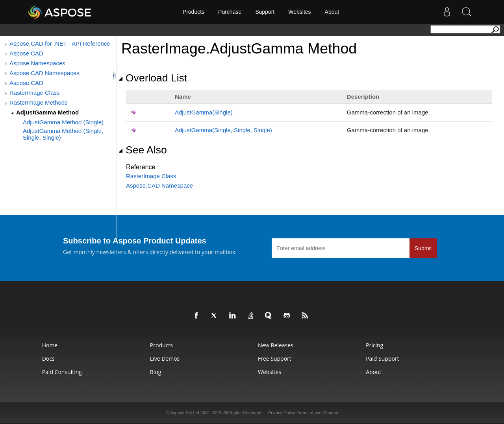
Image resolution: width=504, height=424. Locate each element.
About (332, 12)
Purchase (230, 12)
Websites (299, 12)
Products (194, 12)
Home (50, 345)
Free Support (275, 359)
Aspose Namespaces (37, 63)
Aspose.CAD (26, 53)
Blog (156, 372)
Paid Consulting (62, 372)
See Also (143, 150)
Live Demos (165, 359)
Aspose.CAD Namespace (159, 185)
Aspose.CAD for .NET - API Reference (60, 43)
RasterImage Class (35, 93)
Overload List (153, 78)
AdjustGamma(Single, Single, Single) (223, 130)
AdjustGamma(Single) (204, 112)
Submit (423, 248)
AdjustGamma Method (47, 112)
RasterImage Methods (39, 102)
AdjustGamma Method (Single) (63, 122)
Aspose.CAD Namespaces (44, 73)
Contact (331, 413)
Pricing (374, 345)
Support (265, 12)
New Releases (276, 345)
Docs (48, 359)
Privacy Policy (282, 413)
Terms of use (309, 413)
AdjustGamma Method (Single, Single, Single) (63, 134)
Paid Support (382, 359)
